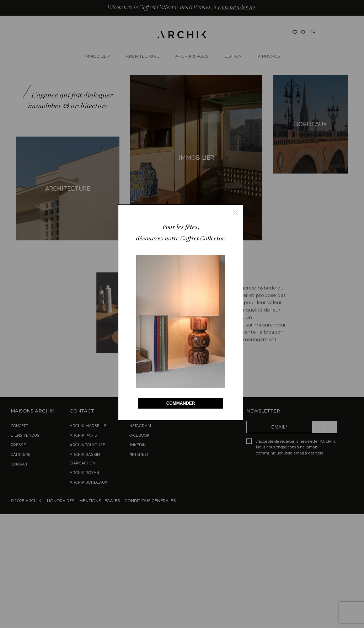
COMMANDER (181, 403)
